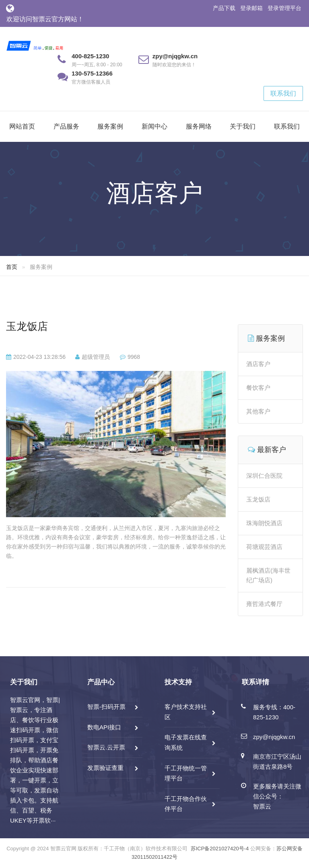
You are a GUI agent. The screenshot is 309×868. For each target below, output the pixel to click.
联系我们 (283, 93)
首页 (12, 267)
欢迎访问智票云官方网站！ (45, 19)
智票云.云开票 (106, 747)
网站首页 (22, 126)
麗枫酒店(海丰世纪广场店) (268, 575)
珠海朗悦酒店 (264, 523)
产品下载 (224, 8)
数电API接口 (104, 727)
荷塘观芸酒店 (264, 547)
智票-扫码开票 (106, 707)
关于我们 (243, 126)
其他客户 (258, 411)
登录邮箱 (251, 8)
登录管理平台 (284, 8)
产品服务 (66, 126)
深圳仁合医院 (264, 476)
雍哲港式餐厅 (264, 604)
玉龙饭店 (27, 326)
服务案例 (110, 126)
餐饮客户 (258, 388)
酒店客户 (258, 364)
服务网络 (199, 126)
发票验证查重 (105, 768)
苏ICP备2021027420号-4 (220, 849)
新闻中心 (154, 126)
